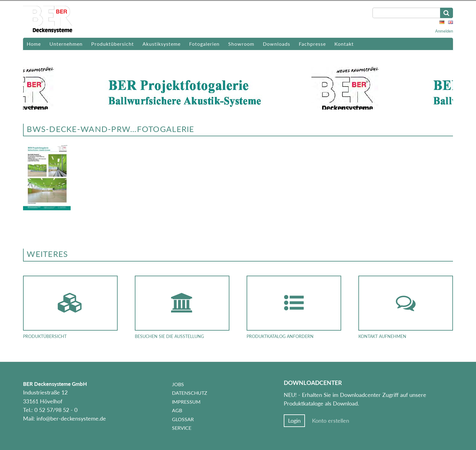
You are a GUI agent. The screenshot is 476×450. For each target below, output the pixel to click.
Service (182, 428)
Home (34, 44)
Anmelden (444, 31)
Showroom (241, 44)
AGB (177, 410)
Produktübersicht (113, 44)
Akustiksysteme (162, 44)
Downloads (277, 44)
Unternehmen (66, 44)
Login (294, 421)
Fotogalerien (204, 44)
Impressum (186, 402)
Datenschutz (190, 393)
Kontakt (344, 44)
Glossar (183, 419)
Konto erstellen (331, 421)
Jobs (178, 384)
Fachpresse (312, 44)
